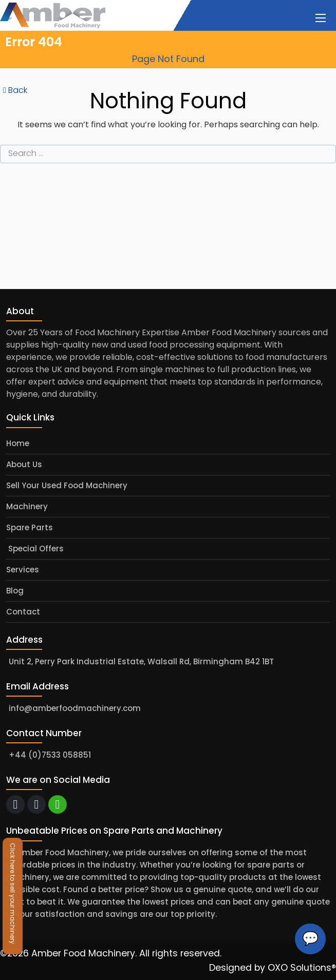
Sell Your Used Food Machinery (67, 485)
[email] (15, 804)
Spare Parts (30, 527)
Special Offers (35, 549)
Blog (15, 591)
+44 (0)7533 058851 (50, 755)
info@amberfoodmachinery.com (75, 708)
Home (18, 443)
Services (23, 570)
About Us (24, 464)
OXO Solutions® (302, 968)
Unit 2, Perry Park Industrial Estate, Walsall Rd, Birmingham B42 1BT (141, 661)
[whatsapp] (58, 804)
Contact (23, 612)
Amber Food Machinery (83, 953)
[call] (36, 804)
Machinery (27, 506)
